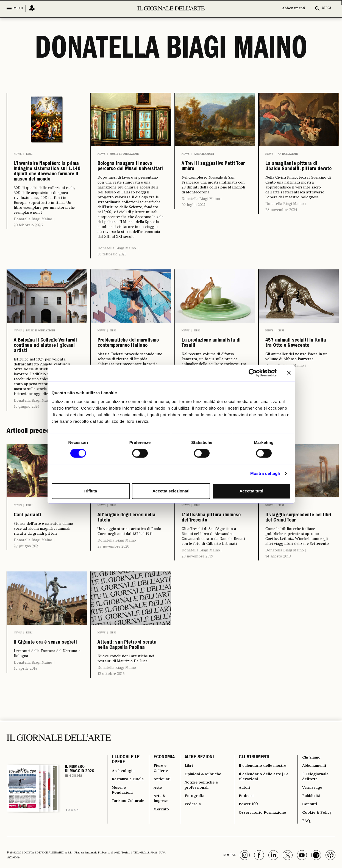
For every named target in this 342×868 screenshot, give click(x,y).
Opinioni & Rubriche (203, 859)
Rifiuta (91, 491)
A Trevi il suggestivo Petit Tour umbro (214, 170)
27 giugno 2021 (27, 599)
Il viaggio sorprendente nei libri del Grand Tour (298, 575)
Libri (29, 154)
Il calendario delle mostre (256, 852)
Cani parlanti (36, 566)
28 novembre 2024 (281, 235)
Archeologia (125, 855)
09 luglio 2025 (194, 212)
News (18, 154)
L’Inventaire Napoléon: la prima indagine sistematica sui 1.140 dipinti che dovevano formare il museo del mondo (46, 197)
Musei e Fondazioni (124, 154)
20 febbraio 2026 (28, 275)
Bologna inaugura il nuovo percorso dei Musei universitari (131, 175)
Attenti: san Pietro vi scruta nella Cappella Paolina (129, 718)
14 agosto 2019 (278, 621)
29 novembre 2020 (113, 602)
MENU (18, 9)
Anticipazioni (204, 154)
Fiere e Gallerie (158, 852)
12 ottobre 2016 (111, 754)
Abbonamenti (294, 8)
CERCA (326, 8)
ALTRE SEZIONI (195, 839)
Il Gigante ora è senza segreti (40, 714)
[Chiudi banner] (289, 373)
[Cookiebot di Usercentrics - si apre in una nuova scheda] (253, 373)
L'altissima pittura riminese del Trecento (213, 575)
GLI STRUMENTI (251, 839)
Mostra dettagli (265, 473)
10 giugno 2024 (27, 455)
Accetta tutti (251, 491)
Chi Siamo (311, 839)
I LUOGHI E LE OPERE (126, 842)
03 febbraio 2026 (112, 270)
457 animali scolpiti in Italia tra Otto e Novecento (299, 372)
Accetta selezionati (171, 491)
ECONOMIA (160, 839)
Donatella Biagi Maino (33, 269)
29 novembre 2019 (197, 621)
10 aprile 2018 (26, 746)
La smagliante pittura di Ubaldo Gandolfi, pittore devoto (295, 179)
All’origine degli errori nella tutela (128, 571)
